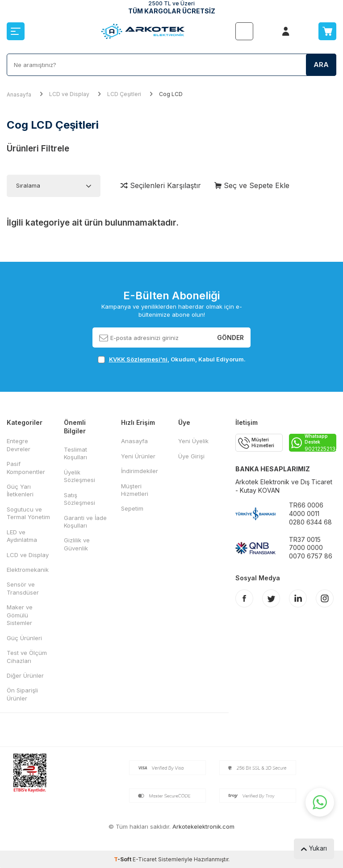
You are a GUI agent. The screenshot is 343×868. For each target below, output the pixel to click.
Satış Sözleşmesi (79, 499)
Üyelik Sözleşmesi (79, 476)
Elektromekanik (28, 570)
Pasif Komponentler (26, 468)
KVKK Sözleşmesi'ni (138, 359)
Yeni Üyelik (193, 441)
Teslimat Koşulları (75, 453)
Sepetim (132, 508)
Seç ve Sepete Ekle (252, 185)
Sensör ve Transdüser (23, 588)
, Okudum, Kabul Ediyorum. (172, 359)
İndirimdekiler (140, 471)
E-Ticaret (145, 859)
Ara (321, 65)
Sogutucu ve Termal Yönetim (28, 513)
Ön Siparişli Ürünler (22, 694)
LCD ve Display (69, 94)
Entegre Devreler (19, 445)
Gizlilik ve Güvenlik (77, 544)
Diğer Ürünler (25, 675)
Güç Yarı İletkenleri (20, 490)
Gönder (230, 337)
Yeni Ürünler (138, 456)
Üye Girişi (191, 456)
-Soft (123, 859)
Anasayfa (19, 94)
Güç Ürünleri (24, 638)
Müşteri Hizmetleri (135, 490)
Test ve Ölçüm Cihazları (27, 656)
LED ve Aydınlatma (22, 536)
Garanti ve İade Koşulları (85, 522)
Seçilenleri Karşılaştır (161, 185)
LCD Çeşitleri (124, 94)
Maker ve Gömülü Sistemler (20, 615)
